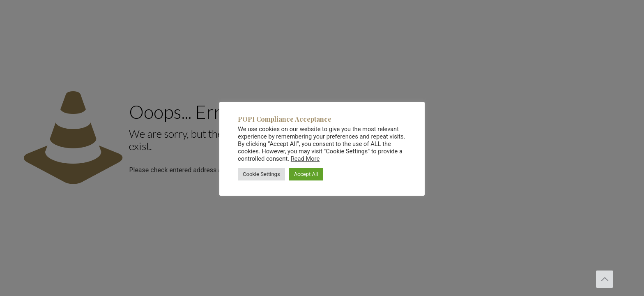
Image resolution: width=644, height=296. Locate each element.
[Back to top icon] (605, 279)
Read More (305, 159)
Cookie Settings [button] (261, 174)
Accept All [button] (306, 174)
